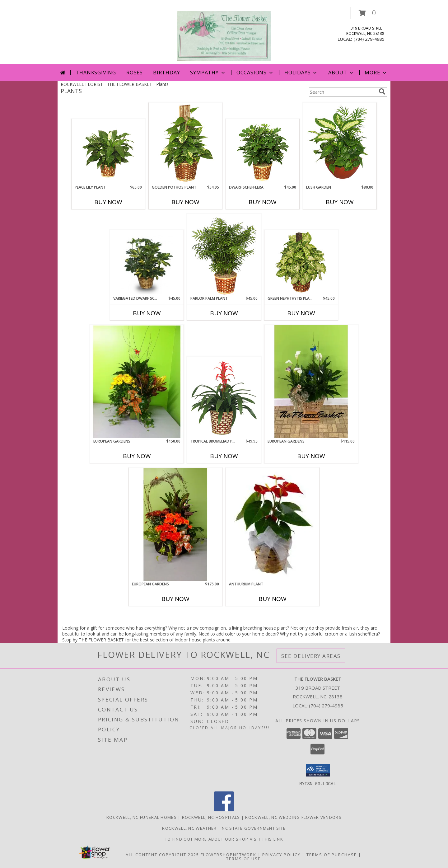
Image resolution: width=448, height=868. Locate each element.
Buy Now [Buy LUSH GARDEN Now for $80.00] (340, 202)
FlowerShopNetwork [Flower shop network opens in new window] (229, 854)
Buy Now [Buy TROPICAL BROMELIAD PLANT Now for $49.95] (224, 456)
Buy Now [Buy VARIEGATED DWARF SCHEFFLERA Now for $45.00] (147, 313)
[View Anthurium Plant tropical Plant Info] (273, 524)
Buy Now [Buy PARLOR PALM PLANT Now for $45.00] (224, 313)
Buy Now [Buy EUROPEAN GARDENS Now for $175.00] (175, 599)
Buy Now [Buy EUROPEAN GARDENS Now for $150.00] (137, 456)
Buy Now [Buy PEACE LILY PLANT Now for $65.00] (108, 202)
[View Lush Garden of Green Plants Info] (340, 144)
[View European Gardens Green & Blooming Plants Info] (137, 382)
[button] (367, 13)
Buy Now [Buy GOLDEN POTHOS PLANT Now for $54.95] (185, 202)
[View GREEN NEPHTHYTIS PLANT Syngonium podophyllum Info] (301, 263)
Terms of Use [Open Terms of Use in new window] (243, 858)
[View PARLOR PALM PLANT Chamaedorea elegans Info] (224, 255)
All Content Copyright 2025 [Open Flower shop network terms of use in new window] (162, 854)
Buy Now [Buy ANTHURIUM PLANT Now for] (273, 599)
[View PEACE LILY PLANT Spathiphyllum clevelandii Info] (108, 152)
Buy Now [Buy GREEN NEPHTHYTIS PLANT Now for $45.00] (301, 313)
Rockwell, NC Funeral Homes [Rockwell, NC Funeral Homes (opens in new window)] (142, 817)
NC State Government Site (254, 828)
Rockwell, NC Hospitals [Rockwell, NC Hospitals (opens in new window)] (211, 817)
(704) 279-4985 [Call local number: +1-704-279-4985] (369, 39)
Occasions (255, 73)
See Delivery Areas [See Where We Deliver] (311, 656)
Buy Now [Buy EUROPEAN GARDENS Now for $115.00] (311, 456)
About (341, 73)
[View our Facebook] (224, 809)
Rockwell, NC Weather (189, 828)
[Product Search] (343, 92)
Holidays (301, 73)
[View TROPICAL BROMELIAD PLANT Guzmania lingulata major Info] (224, 398)
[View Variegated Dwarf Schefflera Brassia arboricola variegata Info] (147, 263)
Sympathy (208, 73)
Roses (135, 73)
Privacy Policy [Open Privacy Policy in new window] (281, 854)
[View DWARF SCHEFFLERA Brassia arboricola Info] (263, 152)
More (376, 73)
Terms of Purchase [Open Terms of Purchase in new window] (332, 854)
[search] (382, 91)
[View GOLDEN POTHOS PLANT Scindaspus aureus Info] (186, 144)
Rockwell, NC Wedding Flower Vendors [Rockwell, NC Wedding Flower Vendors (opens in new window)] (293, 817)
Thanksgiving (96, 73)
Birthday (166, 73)
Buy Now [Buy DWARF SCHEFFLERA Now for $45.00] (263, 202)
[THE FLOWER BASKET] (224, 35)
